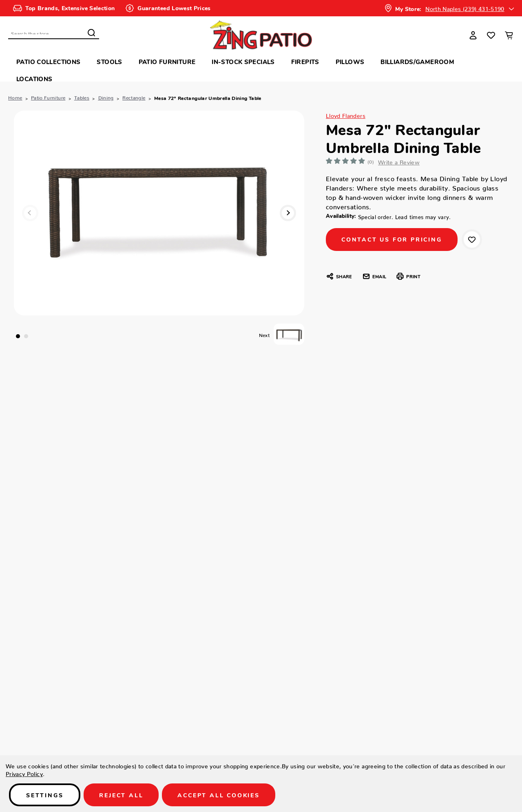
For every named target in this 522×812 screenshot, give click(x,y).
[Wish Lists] (491, 35)
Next (288, 213)
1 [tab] (18, 336)
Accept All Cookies (218, 795)
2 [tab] (26, 336)
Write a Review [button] (399, 161)
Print (408, 276)
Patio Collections (48, 61)
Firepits (305, 61)
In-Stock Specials (243, 61)
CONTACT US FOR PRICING (392, 239)
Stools (109, 61)
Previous (30, 213)
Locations (34, 79)
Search (91, 33)
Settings (45, 795)
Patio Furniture (167, 61)
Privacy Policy (24, 772)
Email (374, 276)
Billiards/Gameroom (417, 61)
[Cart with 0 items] (509, 35)
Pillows (350, 61)
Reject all (121, 795)
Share (339, 276)
